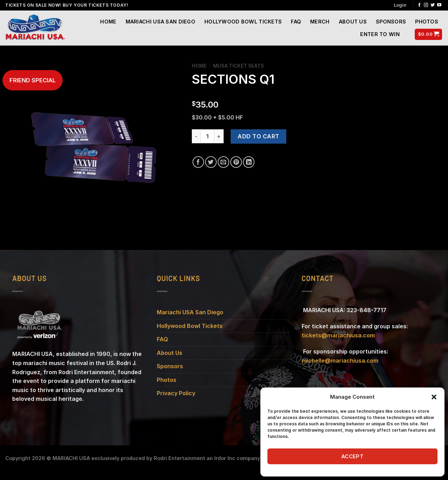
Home (108, 22)
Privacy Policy (176, 393)
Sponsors (170, 366)
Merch (320, 22)
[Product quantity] (207, 136)
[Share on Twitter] (211, 162)
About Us (353, 22)
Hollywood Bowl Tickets (243, 22)
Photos (427, 22)
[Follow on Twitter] (433, 5)
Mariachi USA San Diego (160, 22)
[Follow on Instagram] (426, 5)
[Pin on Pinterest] (236, 162)
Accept (353, 456)
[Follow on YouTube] (439, 5)
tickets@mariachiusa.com (338, 335)
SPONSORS (391, 22)
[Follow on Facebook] (419, 5)
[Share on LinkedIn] (249, 162)
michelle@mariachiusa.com (340, 361)
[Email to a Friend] (223, 162)
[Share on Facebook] (198, 162)
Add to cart (258, 136)
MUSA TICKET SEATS (239, 66)
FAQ (296, 22)
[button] (434, 397)
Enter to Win (380, 34)
